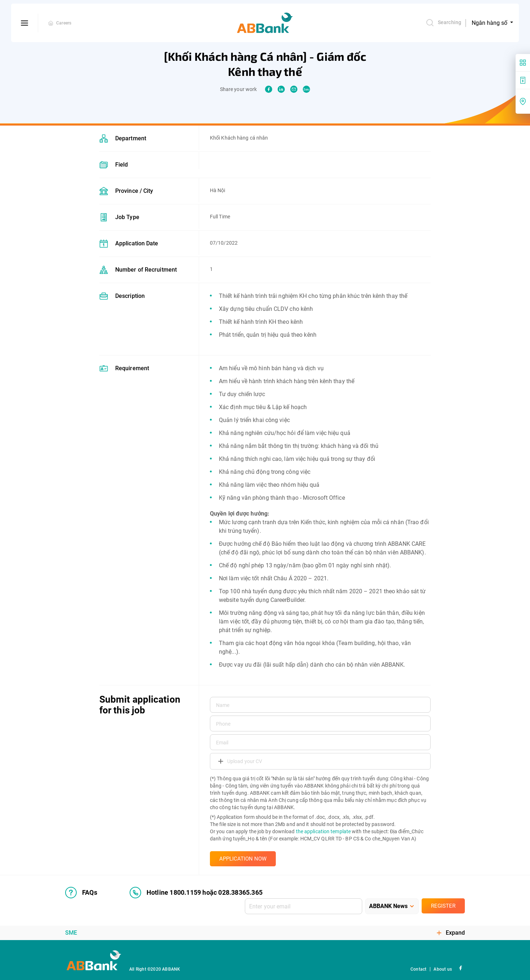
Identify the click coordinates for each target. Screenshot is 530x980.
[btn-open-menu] (25, 23)
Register (443, 906)
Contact (418, 969)
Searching (443, 23)
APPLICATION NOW (243, 859)
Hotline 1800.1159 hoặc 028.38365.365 (196, 893)
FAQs (81, 893)
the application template (323, 831)
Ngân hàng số (490, 23)
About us (443, 969)
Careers (64, 23)
